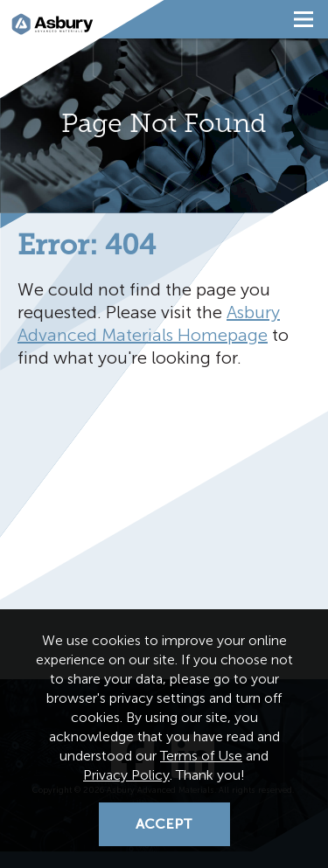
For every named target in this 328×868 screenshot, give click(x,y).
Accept (164, 824)
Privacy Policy (126, 775)
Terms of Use (201, 756)
